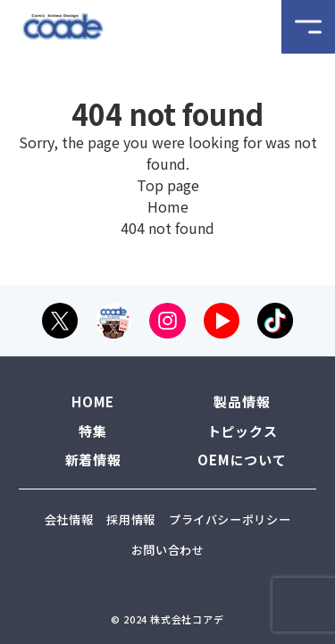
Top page (168, 185)
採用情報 (131, 519)
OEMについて (242, 460)
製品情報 (242, 401)
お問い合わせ (168, 550)
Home (168, 206)
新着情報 (93, 460)
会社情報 (69, 519)
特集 (93, 431)
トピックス (243, 431)
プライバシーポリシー (230, 519)
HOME (93, 401)
